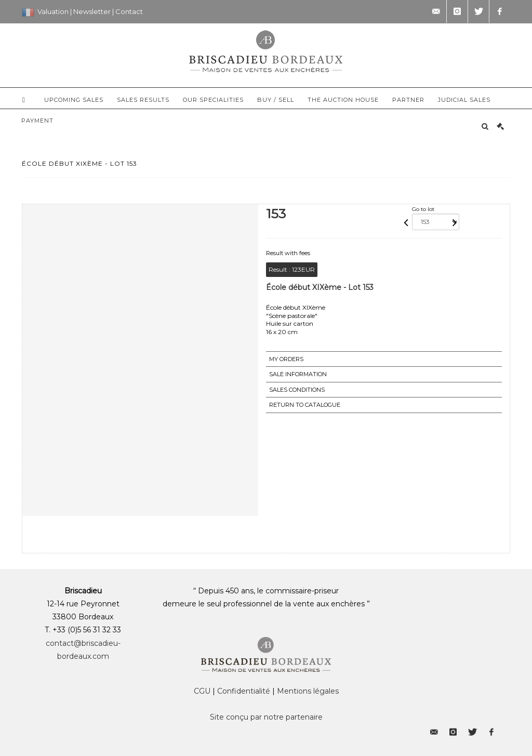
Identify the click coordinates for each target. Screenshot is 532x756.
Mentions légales (308, 691)
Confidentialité (244, 691)
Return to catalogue (305, 405)
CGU (202, 691)
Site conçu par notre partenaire (266, 717)
